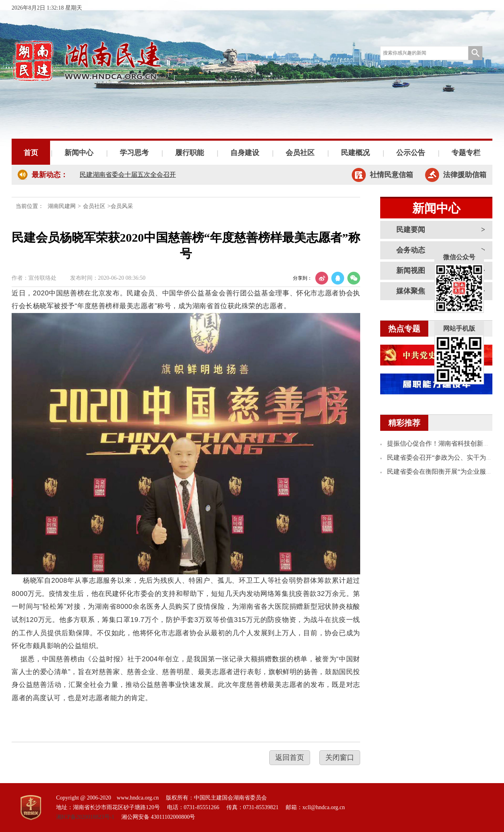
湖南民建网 (62, 206)
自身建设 (245, 153)
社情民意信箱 (391, 175)
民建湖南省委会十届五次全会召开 (128, 175)
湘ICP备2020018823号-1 (85, 817)
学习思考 (134, 153)
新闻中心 (79, 153)
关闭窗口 (340, 757)
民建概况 (355, 153)
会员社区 (300, 153)
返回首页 (290, 757)
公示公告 (411, 153)
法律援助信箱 (465, 175)
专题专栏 (466, 153)
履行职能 (190, 153)
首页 (31, 153)
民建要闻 (411, 230)
